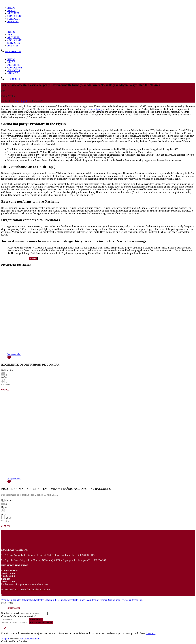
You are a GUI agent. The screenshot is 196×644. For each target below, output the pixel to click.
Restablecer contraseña (41, 623)
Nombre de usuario (11, 613)
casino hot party (95, 109)
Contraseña (7, 616)
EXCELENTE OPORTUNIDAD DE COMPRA (30, 365)
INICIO (11, 8)
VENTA (11, 10)
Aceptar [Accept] (5, 639)
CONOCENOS (15, 16)
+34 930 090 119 (13, 51)
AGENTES (13, 21)
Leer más (151, 633)
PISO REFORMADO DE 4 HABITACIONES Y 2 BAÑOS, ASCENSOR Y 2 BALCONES (56, 489)
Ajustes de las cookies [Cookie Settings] (30, 639)
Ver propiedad (14, 354)
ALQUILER (13, 13)
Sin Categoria (21, 101)
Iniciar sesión (36, 619)
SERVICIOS (14, 19)
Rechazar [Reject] (14, 639)
